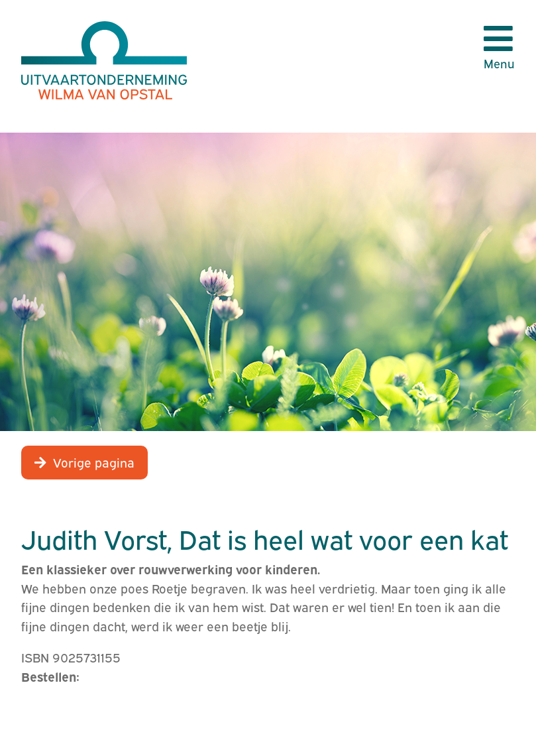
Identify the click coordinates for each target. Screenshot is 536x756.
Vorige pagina (94, 462)
